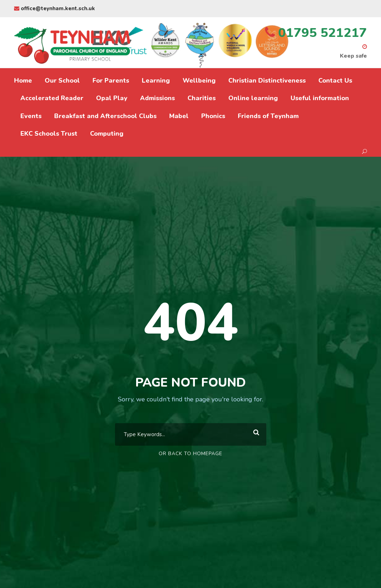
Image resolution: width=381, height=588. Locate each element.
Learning (156, 80)
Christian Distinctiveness (267, 80)
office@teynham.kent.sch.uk (55, 8)
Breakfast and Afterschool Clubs (105, 116)
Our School (62, 80)
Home (23, 80)
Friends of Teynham (268, 116)
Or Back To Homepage (191, 454)
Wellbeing (199, 80)
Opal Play (112, 98)
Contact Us (335, 80)
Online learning (253, 98)
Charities (202, 98)
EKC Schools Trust (49, 134)
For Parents (111, 80)
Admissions (157, 98)
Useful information (320, 98)
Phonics (213, 116)
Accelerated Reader (52, 98)
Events (31, 116)
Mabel (179, 116)
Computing (107, 134)
